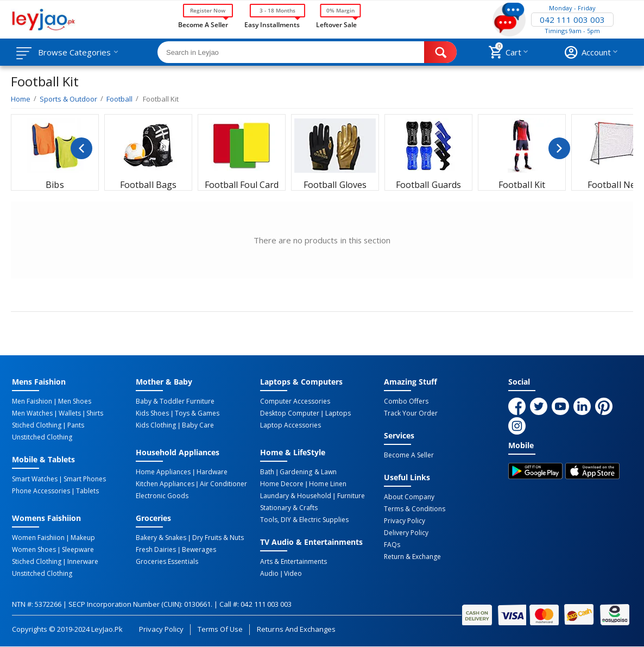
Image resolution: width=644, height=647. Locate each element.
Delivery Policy (406, 533)
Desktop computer (290, 413)
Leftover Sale (336, 24)
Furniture (351, 496)
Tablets (87, 491)
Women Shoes (34, 550)
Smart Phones (85, 479)
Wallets (70, 413)
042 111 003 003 (572, 20)
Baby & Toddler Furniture (175, 401)
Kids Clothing (156, 425)
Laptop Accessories (291, 425)
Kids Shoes (152, 413)
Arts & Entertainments (293, 562)
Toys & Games (197, 413)
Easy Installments (272, 24)
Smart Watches (35, 479)
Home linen (327, 484)
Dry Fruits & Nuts (218, 538)
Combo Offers (406, 401)
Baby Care (198, 425)
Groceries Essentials (167, 562)
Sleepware (78, 550)
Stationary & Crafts (289, 508)
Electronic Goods (162, 496)
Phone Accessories (41, 491)
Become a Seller (203, 24)
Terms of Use (220, 629)
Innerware (83, 562)
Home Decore (282, 484)
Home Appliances (163, 472)
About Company (409, 497)
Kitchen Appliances (165, 484)
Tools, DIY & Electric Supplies (304, 520)
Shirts (95, 413)
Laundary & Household (296, 496)
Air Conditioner (223, 484)
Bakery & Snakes (161, 538)
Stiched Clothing (37, 425)
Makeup (83, 538)
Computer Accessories (295, 401)
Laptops (338, 413)
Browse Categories (74, 52)
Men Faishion (32, 401)
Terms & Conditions (415, 509)
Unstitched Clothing (42, 437)
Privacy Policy (405, 521)
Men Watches (32, 413)
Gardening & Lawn (308, 472)
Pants (76, 425)
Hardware (212, 472)
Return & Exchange (412, 557)
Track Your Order (411, 413)
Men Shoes (75, 401)
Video (293, 574)
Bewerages (199, 550)
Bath (267, 472)
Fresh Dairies (156, 550)
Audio (269, 574)
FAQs (392, 545)
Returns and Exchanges (296, 629)
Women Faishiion (38, 538)
